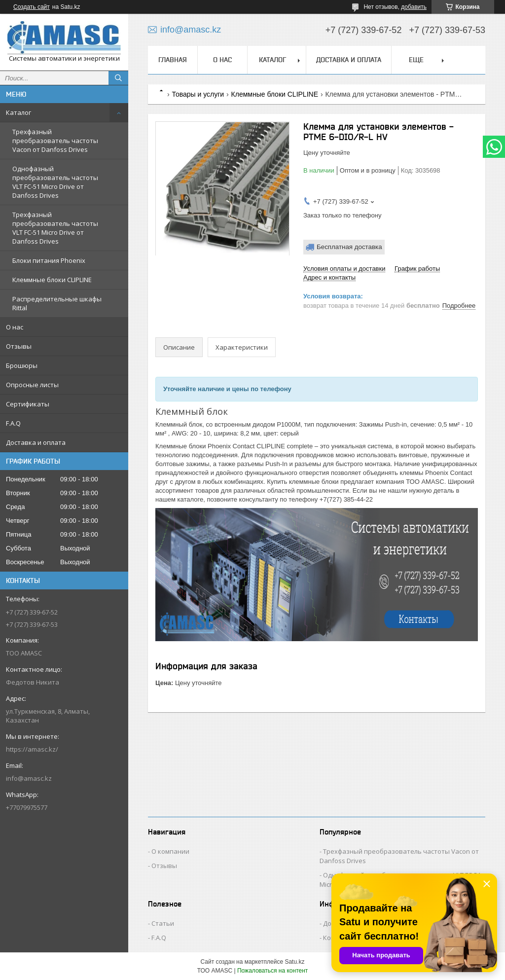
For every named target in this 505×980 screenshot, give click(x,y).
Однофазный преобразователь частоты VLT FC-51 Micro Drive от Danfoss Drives (55, 182)
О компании (170, 851)
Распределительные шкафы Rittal (57, 303)
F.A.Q (13, 423)
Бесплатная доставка (349, 247)
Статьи (163, 923)
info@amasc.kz (29, 778)
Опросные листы (32, 385)
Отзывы (19, 346)
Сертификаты (28, 404)
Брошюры (22, 365)
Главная (173, 60)
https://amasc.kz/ (32, 749)
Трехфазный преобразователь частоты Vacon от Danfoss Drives (55, 141)
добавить (414, 7)
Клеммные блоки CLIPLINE (52, 280)
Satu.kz (294, 962)
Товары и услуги (198, 94)
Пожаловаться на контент (272, 971)
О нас (15, 327)
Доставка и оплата (36, 442)
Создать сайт (32, 7)
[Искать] (118, 78)
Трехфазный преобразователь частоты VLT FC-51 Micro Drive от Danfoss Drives (55, 228)
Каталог (18, 112)
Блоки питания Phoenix (49, 260)
